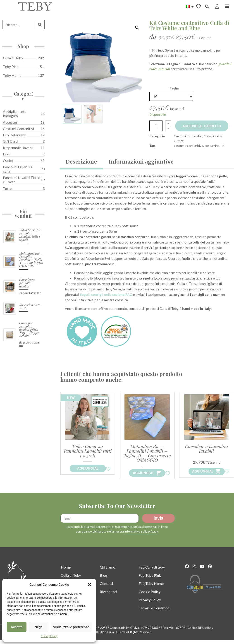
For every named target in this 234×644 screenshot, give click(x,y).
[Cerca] (40, 25)
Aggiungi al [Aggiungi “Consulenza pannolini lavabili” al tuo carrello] (203, 476)
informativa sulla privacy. (141, 536)
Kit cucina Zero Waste (30, 307)
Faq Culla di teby (152, 572)
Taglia (174, 89)
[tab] (81, 162)
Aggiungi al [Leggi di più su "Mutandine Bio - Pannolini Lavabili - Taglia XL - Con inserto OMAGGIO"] (143, 478)
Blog (104, 580)
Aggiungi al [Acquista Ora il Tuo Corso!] (88, 473)
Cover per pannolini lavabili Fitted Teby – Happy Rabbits (29, 329)
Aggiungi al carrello (203, 126)
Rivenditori (108, 596)
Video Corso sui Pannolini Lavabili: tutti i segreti (30, 235)
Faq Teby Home (151, 588)
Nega (38, 627)
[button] (89, 585)
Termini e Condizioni (155, 612)
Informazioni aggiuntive (141, 162)
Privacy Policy (49, 636)
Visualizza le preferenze (71, 627)
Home (66, 572)
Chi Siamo (107, 572)
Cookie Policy (150, 596)
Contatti (106, 588)
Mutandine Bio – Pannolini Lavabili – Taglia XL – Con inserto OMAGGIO (31, 260)
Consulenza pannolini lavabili (27, 283)
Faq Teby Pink (150, 580)
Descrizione (81, 162)
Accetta (17, 627)
